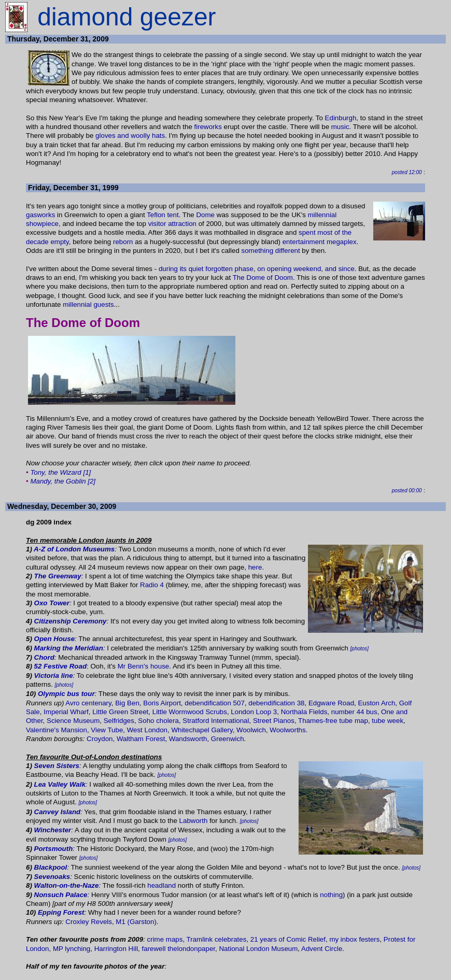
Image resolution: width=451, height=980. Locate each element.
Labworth (194, 821)
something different (271, 251)
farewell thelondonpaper (179, 949)
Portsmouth (54, 849)
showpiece (42, 224)
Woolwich (251, 730)
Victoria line (54, 676)
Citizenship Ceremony (71, 621)
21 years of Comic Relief (288, 939)
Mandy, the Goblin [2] (63, 481)
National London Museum (258, 949)
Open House (55, 639)
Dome (205, 215)
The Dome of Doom (263, 278)
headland (161, 885)
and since (340, 269)
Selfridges (119, 721)
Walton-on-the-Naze (67, 885)
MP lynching (72, 949)
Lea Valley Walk (60, 784)
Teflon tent (163, 215)
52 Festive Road (60, 666)
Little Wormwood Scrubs (190, 712)
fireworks (208, 127)
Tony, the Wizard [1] (60, 472)
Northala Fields (304, 712)
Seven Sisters (57, 766)
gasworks (40, 215)
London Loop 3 (254, 712)
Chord (44, 657)
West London (147, 730)
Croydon (100, 739)
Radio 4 (152, 585)
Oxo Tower (52, 603)
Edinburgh (341, 118)
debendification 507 (215, 703)
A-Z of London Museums (74, 549)
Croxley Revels (89, 922)
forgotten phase (229, 269)
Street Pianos (274, 721)
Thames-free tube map (333, 721)
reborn (123, 242)
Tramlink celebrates (217, 939)
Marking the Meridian (69, 648)
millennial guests (88, 304)
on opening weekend (289, 269)
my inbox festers (354, 939)
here (255, 567)
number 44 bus (354, 712)
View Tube (107, 730)
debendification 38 (276, 703)
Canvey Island (58, 812)
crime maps (165, 939)
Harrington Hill (116, 949)
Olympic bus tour (66, 694)
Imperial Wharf (66, 712)
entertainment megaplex (320, 242)
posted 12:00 (407, 172)
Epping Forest (61, 912)
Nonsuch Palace (61, 895)
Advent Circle (322, 949)
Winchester (53, 830)
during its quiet (181, 269)
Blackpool (51, 867)
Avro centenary (88, 703)
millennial (322, 215)
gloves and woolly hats (130, 136)
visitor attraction (172, 224)
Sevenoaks (52, 877)
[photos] (360, 649)
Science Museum (73, 721)
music (340, 127)
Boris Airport (162, 703)
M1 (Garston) (136, 922)
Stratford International (216, 721)
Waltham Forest (141, 739)
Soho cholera (158, 721)
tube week (387, 721)
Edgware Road (331, 703)
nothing (331, 895)
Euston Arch (376, 703)
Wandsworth (188, 739)
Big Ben (127, 703)
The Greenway (58, 576)
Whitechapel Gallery (202, 730)
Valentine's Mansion (57, 730)
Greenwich (228, 739)
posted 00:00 (407, 491)
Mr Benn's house (144, 666)
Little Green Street (120, 712)
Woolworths (287, 730)
